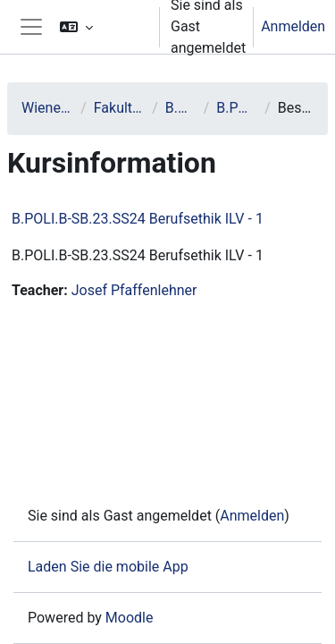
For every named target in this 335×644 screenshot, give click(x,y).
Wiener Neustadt (47, 108)
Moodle (130, 618)
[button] (102, 27)
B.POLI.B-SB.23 (237, 108)
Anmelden (293, 26)
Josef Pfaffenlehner (134, 290)
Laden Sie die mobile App (108, 567)
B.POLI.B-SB (181, 108)
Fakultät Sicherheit (119, 108)
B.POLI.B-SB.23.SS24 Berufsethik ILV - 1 (138, 219)
